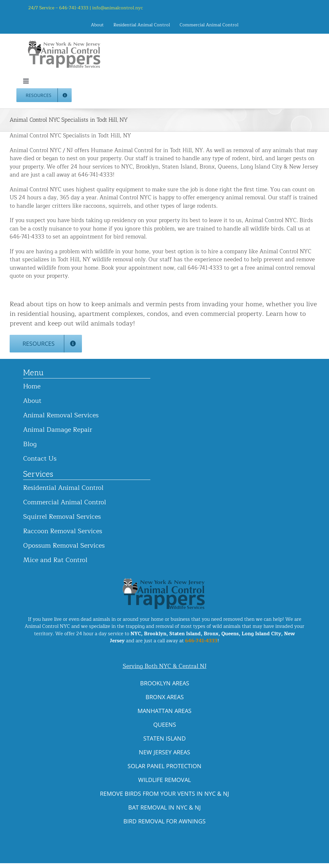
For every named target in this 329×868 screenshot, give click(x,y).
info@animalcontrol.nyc (118, 8)
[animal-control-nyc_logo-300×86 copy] (65, 43)
